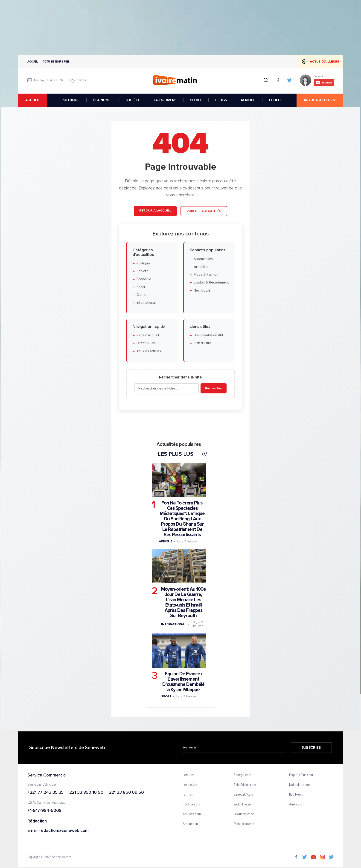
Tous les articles (149, 351)
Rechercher (214, 388)
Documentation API (208, 335)
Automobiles (203, 259)
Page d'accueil (148, 335)
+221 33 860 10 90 (85, 793)
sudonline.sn (242, 805)
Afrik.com (296, 805)
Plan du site (202, 343)
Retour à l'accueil (155, 211)
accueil (32, 100)
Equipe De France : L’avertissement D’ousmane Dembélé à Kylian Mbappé (183, 682)
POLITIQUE (70, 100)
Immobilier (201, 267)
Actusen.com (192, 814)
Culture (142, 295)
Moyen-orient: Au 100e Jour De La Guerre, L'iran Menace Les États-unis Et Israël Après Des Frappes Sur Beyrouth (183, 602)
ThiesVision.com (245, 785)
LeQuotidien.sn (244, 814)
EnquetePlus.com (301, 775)
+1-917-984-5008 (44, 811)
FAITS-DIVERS (165, 100)
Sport (141, 287)
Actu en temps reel (56, 62)
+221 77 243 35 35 (45, 793)
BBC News (296, 795)
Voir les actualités (204, 211)
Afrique (166, 541)
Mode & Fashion (206, 275)
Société (143, 271)
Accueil (33, 62)
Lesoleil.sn (190, 785)
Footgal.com (191, 805)
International (146, 303)
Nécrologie (202, 290)
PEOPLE (275, 100)
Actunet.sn (190, 824)
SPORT (196, 100)
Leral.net (189, 775)
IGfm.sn (188, 795)
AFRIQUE (248, 100)
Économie (144, 279)
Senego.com (242, 775)
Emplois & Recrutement (211, 282)
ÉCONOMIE (102, 100)
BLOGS (221, 100)
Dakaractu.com (244, 824)
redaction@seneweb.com (64, 831)
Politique (143, 263)
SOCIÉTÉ (133, 100)
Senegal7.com (243, 795)
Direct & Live (146, 343)
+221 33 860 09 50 (125, 793)
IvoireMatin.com (300, 785)
